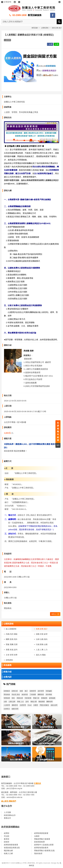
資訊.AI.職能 (41, 655)
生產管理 (23, 705)
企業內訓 (7, 677)
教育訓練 (35, 28)
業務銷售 (44, 698)
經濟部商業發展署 (41, 833)
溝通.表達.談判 (12, 650)
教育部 (7, 839)
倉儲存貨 (25, 695)
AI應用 (36, 705)
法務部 (37, 836)
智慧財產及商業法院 (12, 848)
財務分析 (15, 691)
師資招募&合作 (10, 815)
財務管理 (33, 691)
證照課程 (9, 660)
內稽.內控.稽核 (12, 634)
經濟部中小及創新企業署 (44, 845)
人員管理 (7, 705)
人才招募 (7, 812)
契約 (13, 698)
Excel (30, 705)
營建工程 (36, 698)
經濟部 (7, 833)
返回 (58, 445)
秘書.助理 (15, 709)
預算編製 (49, 691)
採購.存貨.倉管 (42, 634)
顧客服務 (52, 698)
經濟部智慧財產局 (41, 848)
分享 (50, 44)
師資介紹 (7, 672)
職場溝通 (42, 702)
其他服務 (7, 665)
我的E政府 (38, 853)
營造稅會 (7, 695)
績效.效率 (54, 705)
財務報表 (7, 691)
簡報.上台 (20, 702)
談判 (27, 702)
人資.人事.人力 (42, 650)
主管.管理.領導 (12, 655)
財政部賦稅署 (39, 842)
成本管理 (41, 691)
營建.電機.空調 (12, 644)
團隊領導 (50, 702)
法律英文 (7, 709)
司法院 (7, 836)
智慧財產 (7, 698)
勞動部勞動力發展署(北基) (44, 851)
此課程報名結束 (58, 431)
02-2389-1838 (19, 15)
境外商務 (49, 695)
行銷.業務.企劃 (42, 644)
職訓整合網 (8, 851)
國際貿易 (41, 695)
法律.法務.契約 (42, 639)
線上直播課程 (11, 629)
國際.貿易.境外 (12, 639)
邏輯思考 (15, 705)
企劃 (5, 702)
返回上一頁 (55, 614)
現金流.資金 (16, 695)
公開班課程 (8, 624)
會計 (26, 691)
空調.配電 (28, 698)
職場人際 (34, 702)
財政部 (7, 842)
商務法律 (20, 698)
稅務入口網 (8, 853)
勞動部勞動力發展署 (42, 839)
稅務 (21, 691)
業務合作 (7, 818)
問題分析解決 (44, 705)
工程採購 (33, 695)
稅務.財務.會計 (42, 629)
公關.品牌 (12, 702)
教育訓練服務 (35, 15)
